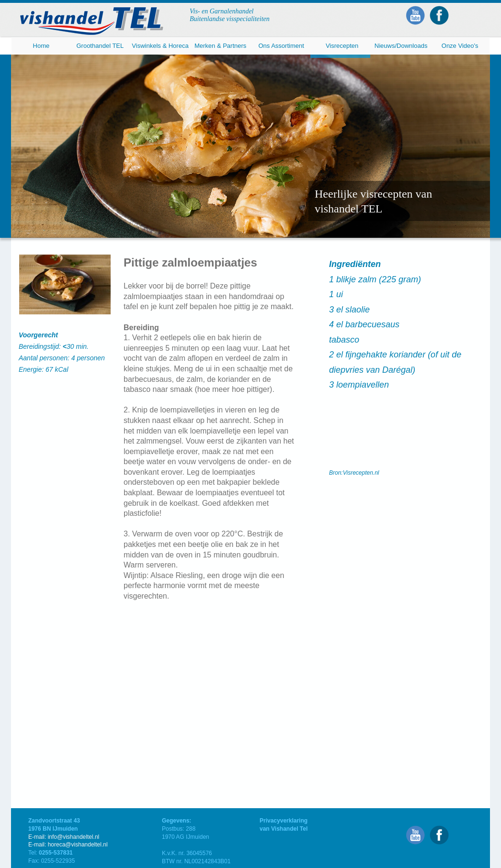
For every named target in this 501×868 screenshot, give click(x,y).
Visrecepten (342, 46)
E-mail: (38, 845)
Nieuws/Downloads (401, 46)
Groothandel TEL (100, 46)
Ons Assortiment (281, 46)
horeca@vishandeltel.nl (78, 845)
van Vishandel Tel (284, 829)
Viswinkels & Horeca (160, 46)
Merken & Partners (220, 46)
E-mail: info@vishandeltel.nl (64, 837)
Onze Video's (460, 46)
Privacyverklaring (284, 821)
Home (41, 46)
